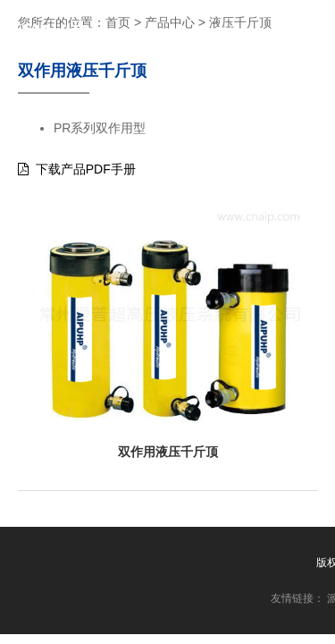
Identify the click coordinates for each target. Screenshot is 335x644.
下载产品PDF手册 (77, 169)
